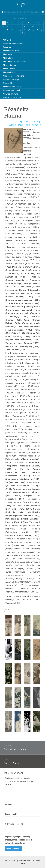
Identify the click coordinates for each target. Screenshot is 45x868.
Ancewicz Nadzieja (11, 80)
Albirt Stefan (8, 58)
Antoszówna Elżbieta (12, 98)
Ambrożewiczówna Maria (14, 76)
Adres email (11, 814)
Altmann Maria (9, 72)
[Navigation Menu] (43, 12)
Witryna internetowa (14, 824)
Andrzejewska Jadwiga (13, 87)
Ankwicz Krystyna (10, 94)
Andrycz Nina (9, 83)
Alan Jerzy (7, 54)
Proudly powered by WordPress (16, 861)
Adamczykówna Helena (13, 44)
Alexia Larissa (9, 69)
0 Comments (35, 125)
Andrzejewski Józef (11, 90)
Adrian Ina (7, 47)
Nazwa (8, 804)
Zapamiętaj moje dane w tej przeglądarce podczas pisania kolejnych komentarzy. (18, 840)
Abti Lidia (7, 40)
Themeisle (22, 863)
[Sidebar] (2, 12)
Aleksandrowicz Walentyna (14, 62)
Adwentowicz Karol (11, 51)
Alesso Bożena (9, 65)
